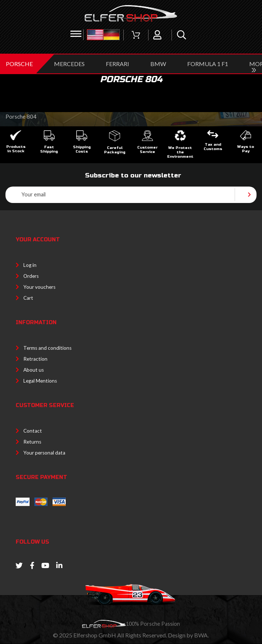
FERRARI (117, 64)
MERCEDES (69, 64)
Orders (31, 276)
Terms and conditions (47, 348)
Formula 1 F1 (208, 64)
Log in (30, 265)
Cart (28, 298)
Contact (33, 431)
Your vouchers (39, 287)
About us (34, 370)
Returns (32, 442)
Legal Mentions (40, 381)
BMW (158, 64)
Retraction (35, 359)
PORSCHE (19, 64)
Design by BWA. (188, 635)
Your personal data (44, 453)
